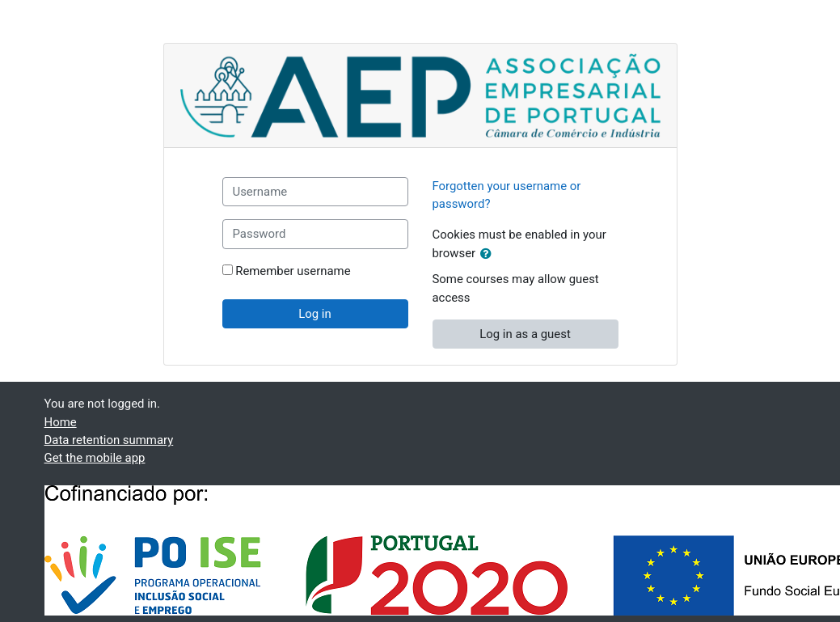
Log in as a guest (525, 334)
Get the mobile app (95, 458)
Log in (314, 314)
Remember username (293, 271)
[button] (489, 254)
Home (61, 422)
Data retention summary (109, 440)
